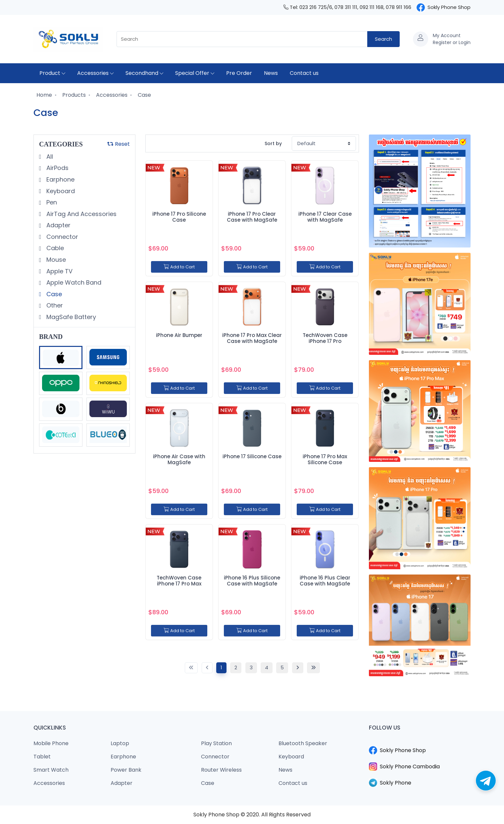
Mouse (55, 260)
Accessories (95, 73)
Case (144, 95)
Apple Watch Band (73, 282)
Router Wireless (221, 770)
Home (44, 95)
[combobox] (242, 39)
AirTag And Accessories (81, 214)
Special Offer (195, 73)
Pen (51, 202)
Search (383, 39)
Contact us (304, 73)
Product (52, 73)
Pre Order (239, 73)
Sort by (273, 143)
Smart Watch (51, 770)
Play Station (216, 743)
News (271, 73)
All (49, 157)
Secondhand (144, 73)
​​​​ (420, 742)
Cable (54, 248)
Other (54, 305)
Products (73, 95)
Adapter (58, 225)
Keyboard (60, 191)
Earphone (60, 179)
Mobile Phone (51, 743)
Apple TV (59, 271)
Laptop (120, 743)
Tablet (42, 757)
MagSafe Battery (70, 317)
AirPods (57, 168)
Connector (61, 237)
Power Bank (126, 770)
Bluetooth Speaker (303, 743)
